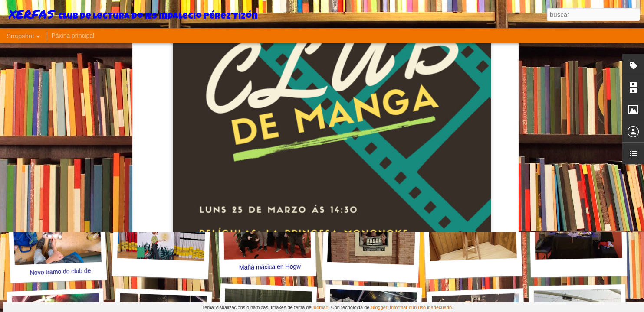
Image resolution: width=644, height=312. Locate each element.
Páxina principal (73, 36)
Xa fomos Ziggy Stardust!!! (586, 149)
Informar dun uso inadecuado (421, 307)
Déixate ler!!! (475, 154)
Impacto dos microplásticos (276, 149)
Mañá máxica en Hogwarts (275, 267)
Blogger (379, 307)
